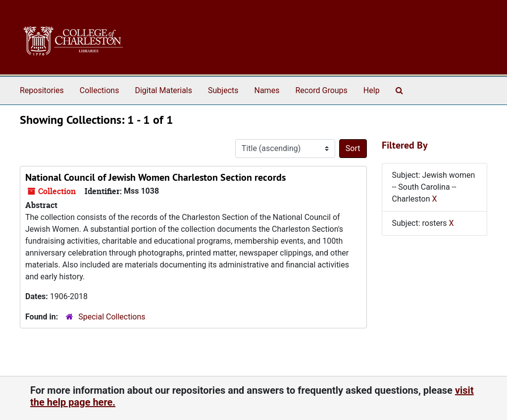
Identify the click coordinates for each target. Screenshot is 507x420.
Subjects (223, 90)
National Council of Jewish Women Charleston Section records (155, 177)
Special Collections (112, 317)
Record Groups (321, 90)
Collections (100, 90)
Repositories (42, 90)
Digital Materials (163, 90)
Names (267, 90)
